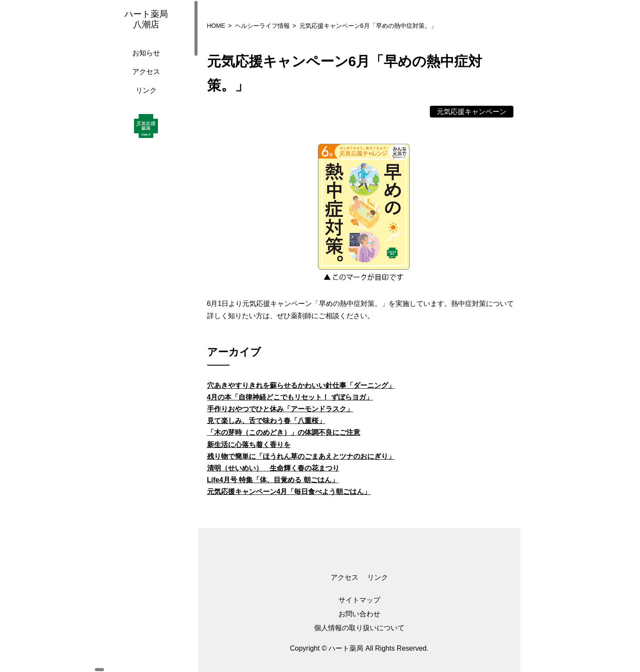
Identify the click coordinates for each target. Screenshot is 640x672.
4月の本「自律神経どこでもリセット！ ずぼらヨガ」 (290, 397)
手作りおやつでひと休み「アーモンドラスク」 (280, 409)
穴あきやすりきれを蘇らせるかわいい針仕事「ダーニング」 (301, 385)
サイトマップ (359, 600)
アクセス (144, 80)
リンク (144, 99)
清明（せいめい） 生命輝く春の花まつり (273, 468)
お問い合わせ (359, 614)
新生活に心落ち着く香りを (249, 445)
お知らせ (144, 62)
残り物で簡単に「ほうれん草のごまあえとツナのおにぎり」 (301, 456)
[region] (146, 336)
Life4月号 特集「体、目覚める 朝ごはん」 (273, 480)
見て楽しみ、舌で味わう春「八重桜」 (266, 421)
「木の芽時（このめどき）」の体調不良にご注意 (284, 432)
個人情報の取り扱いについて (359, 628)
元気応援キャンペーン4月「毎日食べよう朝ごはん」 (289, 492)
